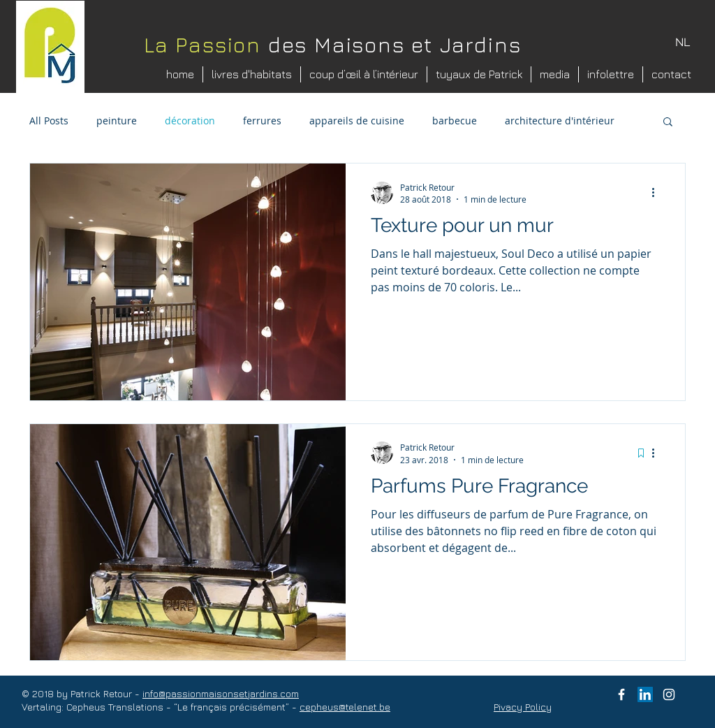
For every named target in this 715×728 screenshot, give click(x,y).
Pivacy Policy (523, 707)
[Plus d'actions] (658, 193)
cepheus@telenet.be (345, 707)
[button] (668, 123)
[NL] (683, 43)
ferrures (262, 121)
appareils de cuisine (357, 121)
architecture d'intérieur (560, 121)
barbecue (455, 121)
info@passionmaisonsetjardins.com (221, 693)
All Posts (49, 121)
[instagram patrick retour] (669, 694)
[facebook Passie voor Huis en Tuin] (621, 694)
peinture (117, 121)
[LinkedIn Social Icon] (645, 694)
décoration (190, 121)
